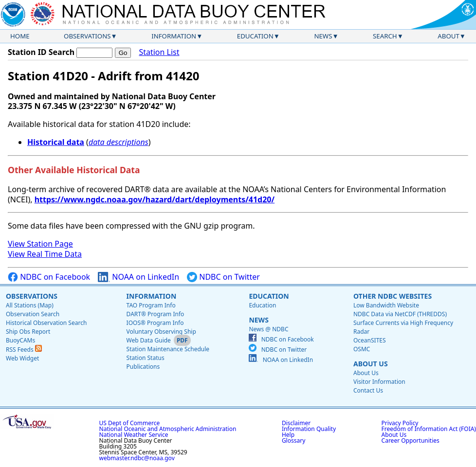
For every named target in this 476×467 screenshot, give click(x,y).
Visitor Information (379, 382)
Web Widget (22, 358)
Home (20, 36)
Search (385, 36)
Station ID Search (41, 52)
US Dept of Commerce (130, 423)
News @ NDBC (268, 329)
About (449, 36)
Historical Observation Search (46, 323)
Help (288, 435)
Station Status (146, 358)
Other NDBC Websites (393, 296)
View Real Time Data (45, 254)
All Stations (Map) (30, 305)
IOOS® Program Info (155, 323)
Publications (143, 367)
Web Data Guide (149, 340)
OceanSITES (370, 340)
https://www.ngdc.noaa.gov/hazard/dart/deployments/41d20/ (155, 199)
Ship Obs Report (28, 332)
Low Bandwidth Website (386, 305)
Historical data (56, 142)
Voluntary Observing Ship (161, 332)
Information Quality (309, 429)
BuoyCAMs (20, 340)
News (323, 36)
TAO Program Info (151, 305)
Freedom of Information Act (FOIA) (429, 429)
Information (174, 36)
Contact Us (368, 390)
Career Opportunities (411, 440)
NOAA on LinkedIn (138, 277)
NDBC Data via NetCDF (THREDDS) (400, 314)
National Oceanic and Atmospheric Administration (168, 429)
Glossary (293, 440)
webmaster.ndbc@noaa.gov (137, 458)
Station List (159, 52)
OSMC (362, 349)
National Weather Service (134, 435)
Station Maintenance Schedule (168, 349)
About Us (371, 364)
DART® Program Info (156, 314)
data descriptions (119, 142)
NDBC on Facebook (49, 277)
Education (255, 36)
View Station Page (40, 244)
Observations (87, 36)
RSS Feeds (24, 350)
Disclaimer (296, 423)
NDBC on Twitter (223, 277)
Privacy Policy (400, 423)
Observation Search (33, 314)
